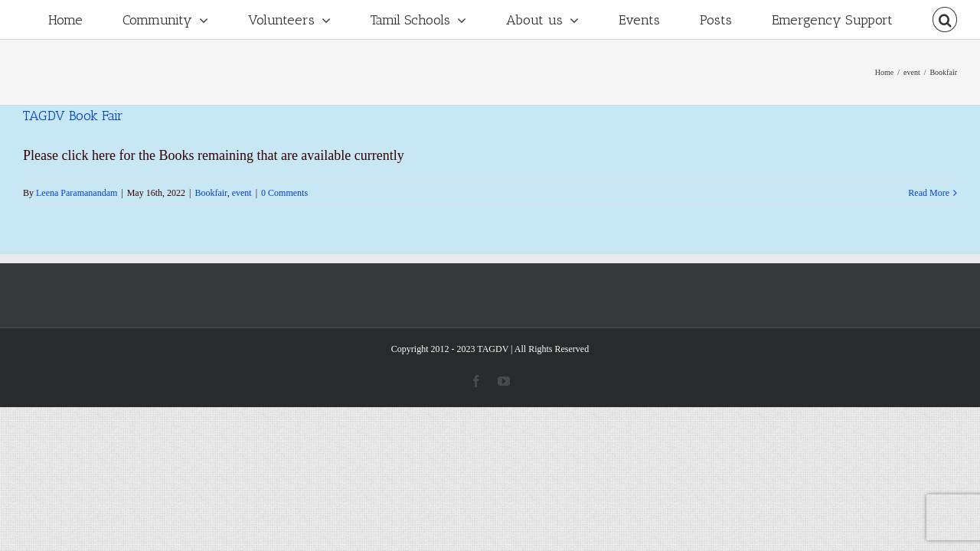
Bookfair (211, 193)
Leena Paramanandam (77, 193)
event (242, 193)
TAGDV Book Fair (73, 116)
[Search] (945, 20)
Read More (929, 193)
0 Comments (284, 193)
